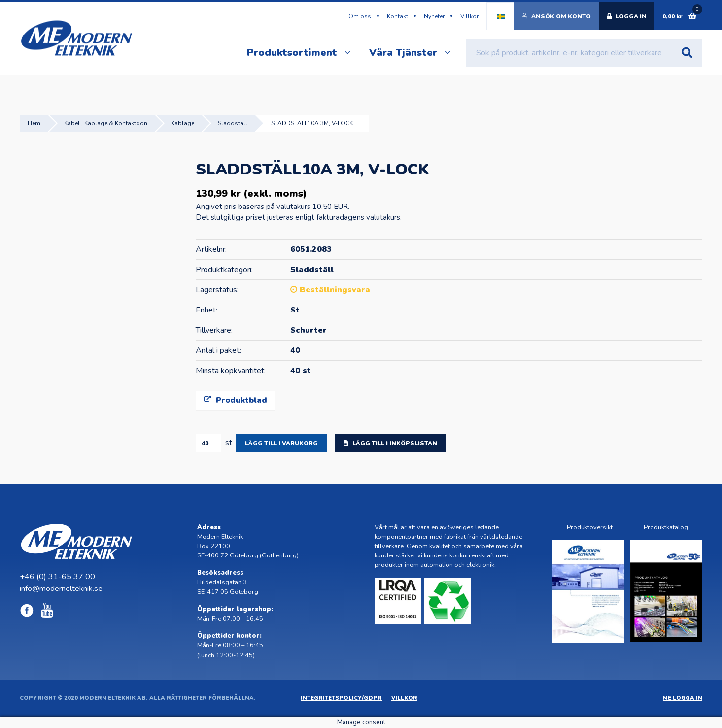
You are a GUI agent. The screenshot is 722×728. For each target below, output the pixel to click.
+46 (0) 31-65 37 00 (57, 577)
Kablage (183, 123)
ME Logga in (683, 698)
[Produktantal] (208, 443)
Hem (34, 123)
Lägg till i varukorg (281, 443)
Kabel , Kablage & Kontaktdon (106, 123)
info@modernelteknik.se (61, 589)
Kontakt (397, 16)
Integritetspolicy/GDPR (341, 698)
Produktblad (236, 400)
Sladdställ (233, 123)
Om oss (360, 16)
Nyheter (434, 16)
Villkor (469, 16)
